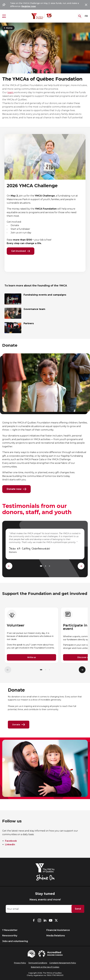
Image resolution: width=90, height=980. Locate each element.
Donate (19, 725)
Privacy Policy (20, 963)
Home (8, 28)
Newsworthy (10, 936)
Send (78, 909)
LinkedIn (10, 845)
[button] (41, 670)
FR (86, 16)
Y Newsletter (10, 930)
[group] (31, 635)
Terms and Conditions (38, 963)
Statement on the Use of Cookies (45, 967)
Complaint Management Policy (63, 963)
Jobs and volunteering (15, 941)
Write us (32, 657)
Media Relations (56, 936)
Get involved (21, 251)
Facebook (11, 841)
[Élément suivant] (82, 670)
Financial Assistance (58, 930)
